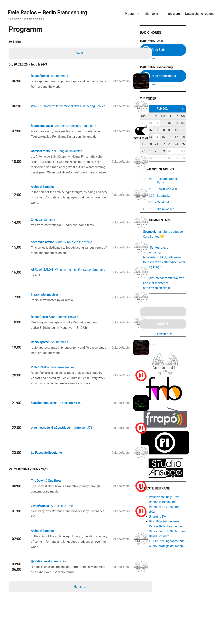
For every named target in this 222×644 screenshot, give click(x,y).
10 (201, 130)
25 (208, 144)
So (208, 116)
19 (165, 144)
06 (172, 130)
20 (172, 144)
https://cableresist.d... (179, 279)
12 (165, 137)
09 (194, 130)
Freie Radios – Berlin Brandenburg (49, 12)
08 (187, 130)
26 (165, 151)
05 (165, 130)
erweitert (188, 325)
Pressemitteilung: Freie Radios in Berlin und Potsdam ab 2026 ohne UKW (191, 499)
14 (179, 137)
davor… (81, 53)
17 (201, 137)
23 (194, 144)
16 (194, 137)
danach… (81, 603)
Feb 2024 (187, 109)
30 (172, 123)
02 (194, 123)
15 (187, 137)
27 (172, 151)
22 (187, 144)
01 (187, 123)
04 (208, 123)
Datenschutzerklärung (198, 12)
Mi (179, 116)
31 (179, 123)
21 (179, 144)
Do (187, 116)
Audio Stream (171, 57)
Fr (194, 116)
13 (172, 137)
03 (201, 123)
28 (179, 151)
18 (208, 137)
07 (179, 130)
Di (172, 116)
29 (165, 123)
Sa (201, 116)
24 (201, 144)
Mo (165, 116)
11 (208, 130)
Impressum (171, 12)
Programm (130, 12)
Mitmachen (150, 12)
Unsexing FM (179, 508)
